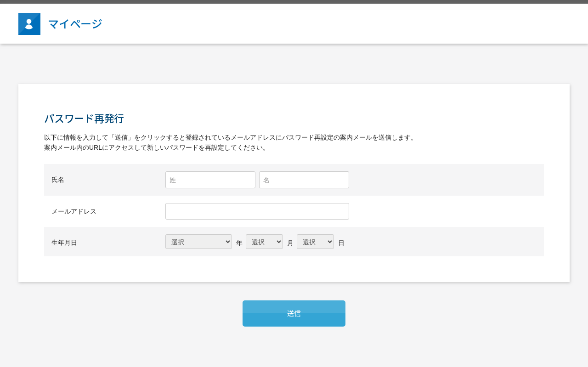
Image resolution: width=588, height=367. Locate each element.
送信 (294, 313)
